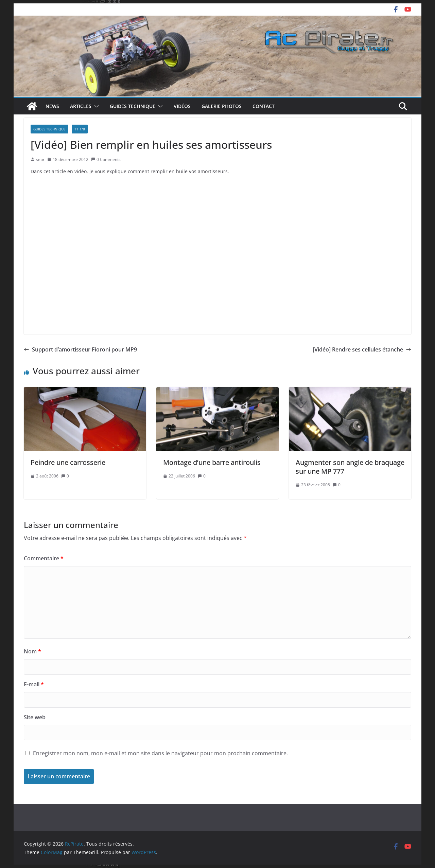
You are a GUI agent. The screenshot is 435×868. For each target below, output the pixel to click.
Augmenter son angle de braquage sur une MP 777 (350, 467)
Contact (264, 106)
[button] (95, 106)
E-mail (34, 684)
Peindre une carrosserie (68, 462)
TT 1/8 (80, 129)
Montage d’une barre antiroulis (212, 462)
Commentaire (44, 558)
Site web (35, 717)
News (52, 106)
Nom (32, 651)
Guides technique (133, 106)
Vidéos (182, 106)
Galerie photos (222, 106)
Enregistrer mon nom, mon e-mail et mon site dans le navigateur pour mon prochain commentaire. (160, 753)
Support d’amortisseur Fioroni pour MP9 (80, 349)
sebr (40, 159)
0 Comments (106, 159)
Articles (81, 106)
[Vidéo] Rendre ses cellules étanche (362, 349)
